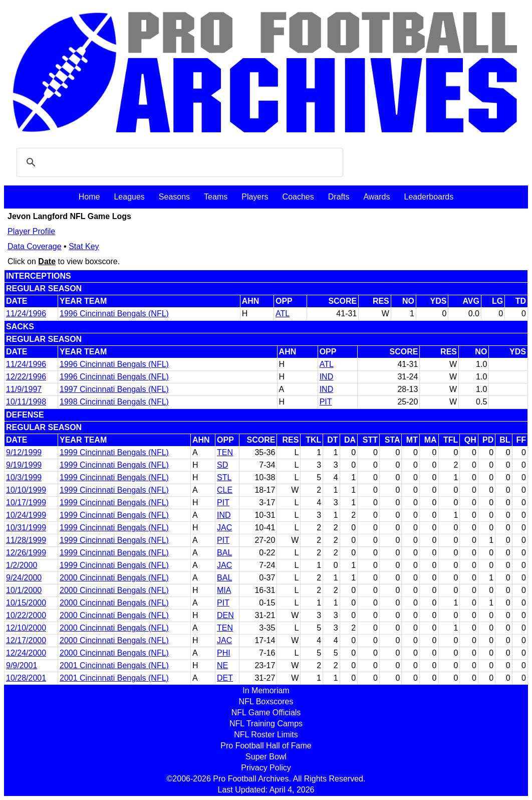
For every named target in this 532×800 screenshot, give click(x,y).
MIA (224, 590)
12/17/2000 (26, 640)
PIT (326, 402)
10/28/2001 (26, 678)
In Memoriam (266, 690)
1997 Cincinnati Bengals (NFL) (114, 389)
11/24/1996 (26, 314)
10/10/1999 (26, 490)
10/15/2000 (26, 603)
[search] (178, 162)
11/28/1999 (26, 540)
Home (89, 197)
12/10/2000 (26, 628)
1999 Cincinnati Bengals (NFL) (114, 452)
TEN (225, 452)
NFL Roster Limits (266, 735)
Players (255, 197)
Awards (376, 197)
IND (327, 377)
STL (224, 477)
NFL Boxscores (266, 702)
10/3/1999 (24, 477)
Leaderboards (429, 197)
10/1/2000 (24, 590)
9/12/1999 (24, 452)
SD (222, 465)
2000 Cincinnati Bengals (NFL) (114, 578)
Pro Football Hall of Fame (266, 746)
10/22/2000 (26, 615)
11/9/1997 (24, 389)
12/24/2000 (26, 653)
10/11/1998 (26, 402)
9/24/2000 (24, 578)
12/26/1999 (26, 553)
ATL (283, 314)
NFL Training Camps (266, 724)
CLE (225, 490)
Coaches (298, 197)
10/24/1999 (26, 515)
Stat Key (84, 246)
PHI (224, 653)
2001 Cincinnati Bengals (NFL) (114, 665)
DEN (225, 615)
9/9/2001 (22, 665)
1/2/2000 (22, 565)
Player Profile (31, 231)
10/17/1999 (26, 503)
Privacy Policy (266, 768)
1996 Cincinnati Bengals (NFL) (114, 314)
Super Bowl (266, 757)
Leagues (129, 197)
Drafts (339, 197)
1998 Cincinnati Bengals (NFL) (114, 402)
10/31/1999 (26, 528)
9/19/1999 (24, 465)
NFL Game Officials (266, 713)
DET (225, 678)
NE (222, 665)
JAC (224, 528)
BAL (224, 553)
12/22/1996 (26, 377)
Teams (216, 197)
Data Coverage (35, 246)
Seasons (174, 197)
